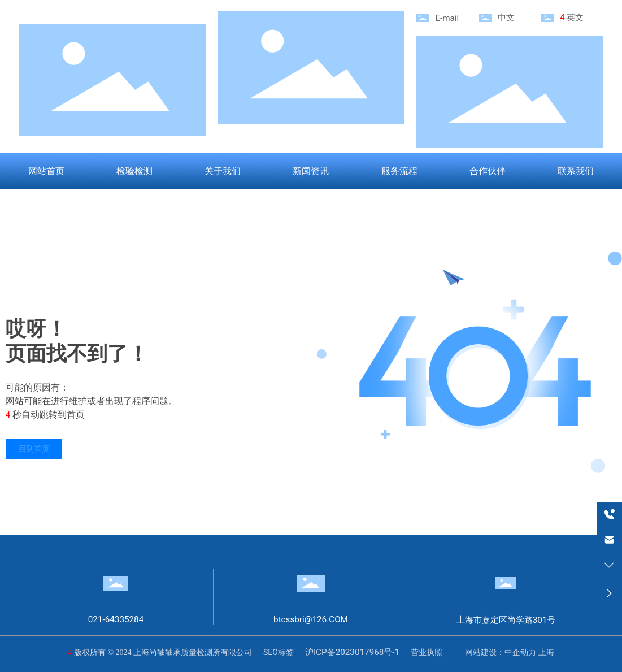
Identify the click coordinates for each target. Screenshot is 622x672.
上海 (546, 652)
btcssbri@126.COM (311, 619)
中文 (506, 18)
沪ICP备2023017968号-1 (352, 652)
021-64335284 (116, 619)
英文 (575, 18)
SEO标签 (279, 652)
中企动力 (520, 652)
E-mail (447, 18)
